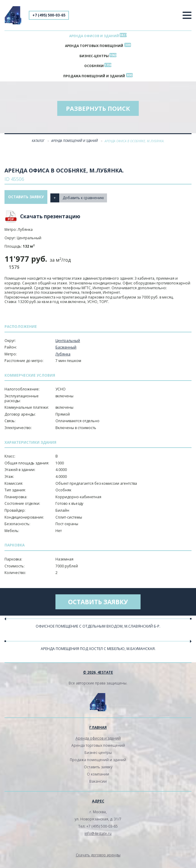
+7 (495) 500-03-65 (49, 15)
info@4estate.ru (98, 837)
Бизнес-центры (94, 58)
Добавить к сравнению (84, 200)
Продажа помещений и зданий (94, 79)
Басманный (66, 351)
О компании (98, 777)
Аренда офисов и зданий (94, 36)
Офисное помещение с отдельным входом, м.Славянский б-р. (98, 630)
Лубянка (63, 357)
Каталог (39, 144)
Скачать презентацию (50, 220)
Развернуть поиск (98, 112)
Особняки (94, 68)
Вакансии (98, 785)
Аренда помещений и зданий (75, 144)
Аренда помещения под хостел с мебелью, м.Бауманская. (98, 652)
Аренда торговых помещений (94, 47)
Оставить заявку (26, 200)
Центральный (68, 344)
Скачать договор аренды (98, 858)
